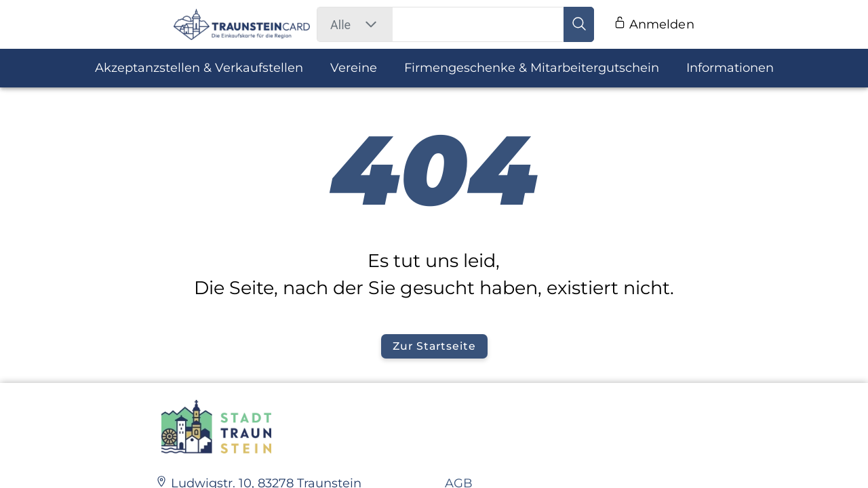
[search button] (578, 24)
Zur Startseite (434, 346)
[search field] (479, 24)
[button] (371, 24)
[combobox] (340, 25)
